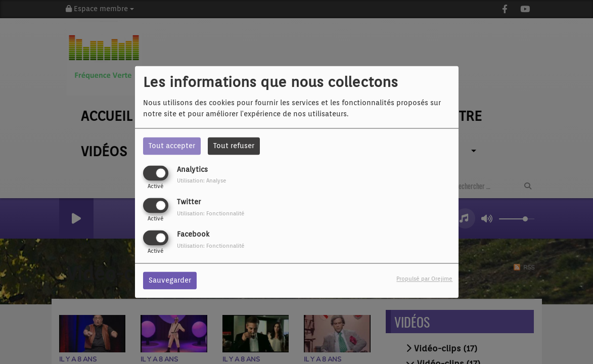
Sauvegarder (170, 281)
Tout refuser (234, 146)
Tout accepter (172, 146)
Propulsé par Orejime (424, 279)
